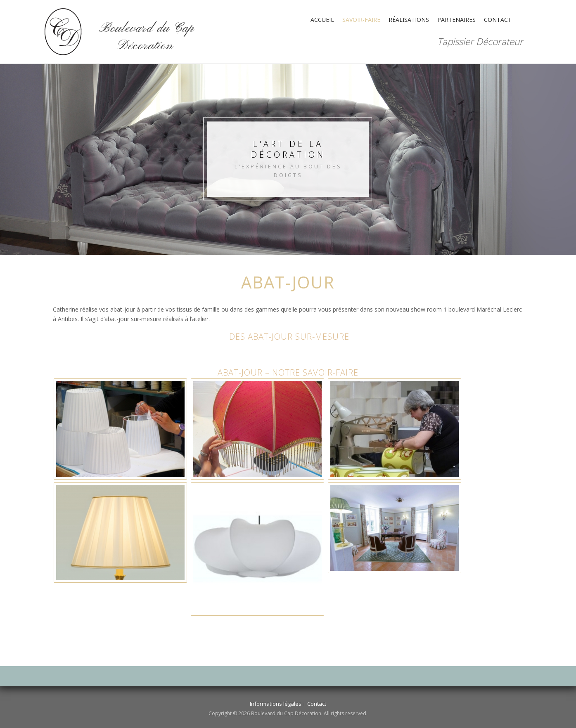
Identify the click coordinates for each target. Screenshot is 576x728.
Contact (498, 20)
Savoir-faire (361, 20)
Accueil (322, 20)
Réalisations (409, 20)
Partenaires (456, 20)
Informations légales (276, 704)
